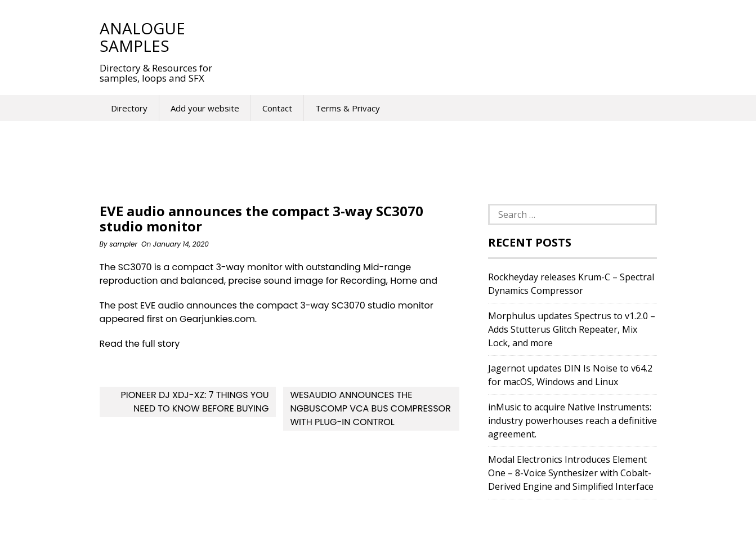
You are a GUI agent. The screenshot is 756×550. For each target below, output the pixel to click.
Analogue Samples (142, 37)
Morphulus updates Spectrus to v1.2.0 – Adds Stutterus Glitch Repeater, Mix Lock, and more (572, 329)
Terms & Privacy (348, 108)
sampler (123, 244)
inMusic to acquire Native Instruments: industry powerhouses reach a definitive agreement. (572, 421)
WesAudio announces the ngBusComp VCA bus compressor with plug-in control (370, 408)
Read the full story (140, 344)
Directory (129, 108)
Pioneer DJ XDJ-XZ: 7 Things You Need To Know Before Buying (194, 402)
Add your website (205, 108)
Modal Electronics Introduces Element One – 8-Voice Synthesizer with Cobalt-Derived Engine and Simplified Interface (571, 473)
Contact (277, 108)
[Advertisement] (434, 37)
